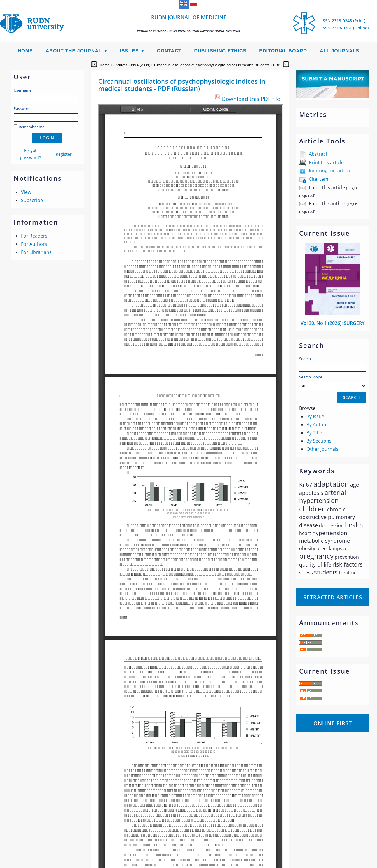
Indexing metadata (329, 171)
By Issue (315, 416)
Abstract (318, 154)
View (26, 192)
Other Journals (322, 449)
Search (305, 359)
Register (64, 154)
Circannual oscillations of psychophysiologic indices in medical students (212, 65)
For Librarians (36, 252)
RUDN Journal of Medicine (188, 23)
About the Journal (74, 51)
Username (23, 90)
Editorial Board (283, 51)
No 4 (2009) (141, 65)
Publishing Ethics (220, 51)
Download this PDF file (251, 99)
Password (22, 108)
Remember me (31, 127)
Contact (169, 51)
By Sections (319, 441)
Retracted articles (333, 597)
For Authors (34, 244)
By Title (314, 433)
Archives (120, 65)
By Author (317, 425)
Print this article (326, 162)
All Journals (340, 51)
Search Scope (333, 382)
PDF (276, 65)
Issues (129, 51)
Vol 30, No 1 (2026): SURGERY (333, 323)
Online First (333, 723)
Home (25, 51)
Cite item (319, 179)
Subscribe (32, 200)
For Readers (34, 236)
